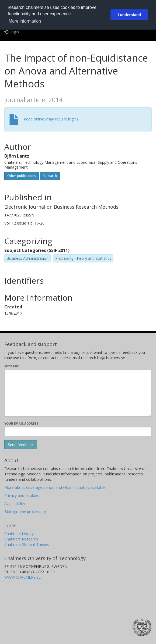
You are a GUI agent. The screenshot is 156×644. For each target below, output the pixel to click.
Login (12, 32)
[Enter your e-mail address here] (78, 432)
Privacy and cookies (22, 495)
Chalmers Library (19, 534)
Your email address (21, 423)
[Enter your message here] (78, 393)
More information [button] (25, 21)
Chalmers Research (21, 539)
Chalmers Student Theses (27, 544)
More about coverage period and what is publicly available (55, 487)
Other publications (22, 176)
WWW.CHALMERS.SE (22, 577)
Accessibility (15, 504)
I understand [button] (129, 15)
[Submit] (21, 445)
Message (12, 366)
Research (50, 176)
